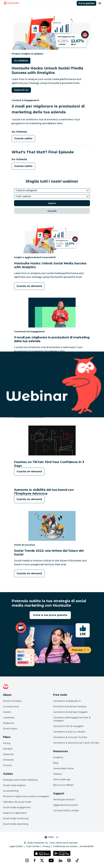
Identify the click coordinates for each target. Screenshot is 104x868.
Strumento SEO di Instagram (68, 726)
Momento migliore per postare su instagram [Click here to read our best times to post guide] (26, 796)
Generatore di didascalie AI (67, 701)
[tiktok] (77, 860)
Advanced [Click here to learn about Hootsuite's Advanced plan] (8, 754)
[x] (42, 860)
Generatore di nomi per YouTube (70, 737)
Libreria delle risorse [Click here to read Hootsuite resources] (63, 768)
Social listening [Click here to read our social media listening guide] (11, 791)
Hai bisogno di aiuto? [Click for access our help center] (64, 799)
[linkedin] (61, 860)
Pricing (7, 743)
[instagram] (27, 860)
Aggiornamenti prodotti (66, 805)
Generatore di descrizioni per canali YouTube (76, 743)
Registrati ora (21, 90)
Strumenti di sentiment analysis (70, 706)
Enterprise (8, 760)
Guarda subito (23, 138)
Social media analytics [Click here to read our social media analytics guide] (14, 785)
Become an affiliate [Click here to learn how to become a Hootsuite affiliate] (63, 785)
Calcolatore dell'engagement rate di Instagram (72, 719)
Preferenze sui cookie (65, 846)
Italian (51, 837)
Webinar (58, 774)
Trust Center (33, 846)
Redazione (9, 723)
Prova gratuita (86, 3)
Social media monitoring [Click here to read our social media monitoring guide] (16, 818)
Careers (7, 712)
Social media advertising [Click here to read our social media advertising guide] (16, 824)
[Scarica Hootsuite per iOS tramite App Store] (42, 853)
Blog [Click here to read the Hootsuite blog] (56, 763)
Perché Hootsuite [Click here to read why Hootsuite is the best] (12, 701)
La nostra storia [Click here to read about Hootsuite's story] (11, 706)
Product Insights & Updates (27, 54)
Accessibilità (87, 846)
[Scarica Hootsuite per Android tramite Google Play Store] (62, 853)
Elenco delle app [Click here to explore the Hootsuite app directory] (62, 779)
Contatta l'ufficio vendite (66, 811)
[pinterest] (69, 860)
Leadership (9, 718)
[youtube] (51, 860)
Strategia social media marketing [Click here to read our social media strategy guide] (20, 780)
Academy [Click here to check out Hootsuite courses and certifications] (58, 757)
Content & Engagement (25, 100)
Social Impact (10, 729)
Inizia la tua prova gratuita (50, 615)
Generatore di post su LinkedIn (69, 732)
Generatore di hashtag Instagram (71, 712)
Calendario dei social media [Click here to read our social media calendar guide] (17, 802)
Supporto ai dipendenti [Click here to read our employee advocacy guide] (15, 813)
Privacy (46, 846)
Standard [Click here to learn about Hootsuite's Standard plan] (8, 749)
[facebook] (35, 860)
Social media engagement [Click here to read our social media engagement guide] (17, 807)
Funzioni (7, 765)
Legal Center (16, 846)
